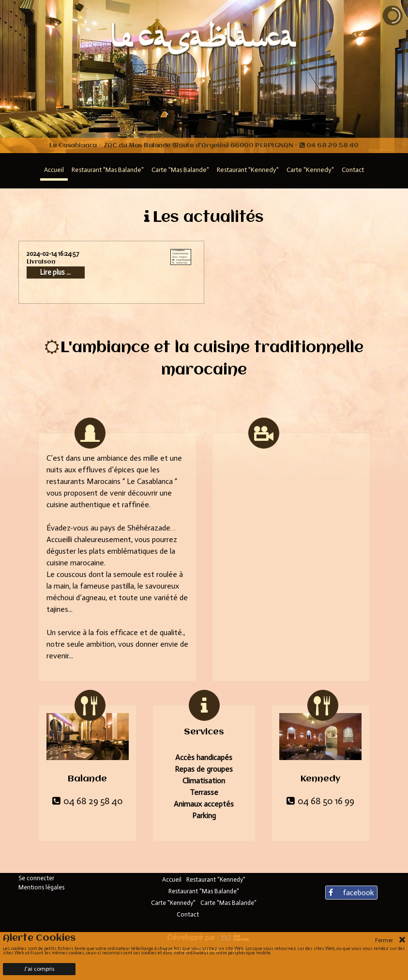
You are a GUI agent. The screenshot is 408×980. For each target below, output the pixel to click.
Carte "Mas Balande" (228, 903)
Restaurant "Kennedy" (216, 879)
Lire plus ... (55, 272)
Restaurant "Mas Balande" (204, 891)
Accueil (172, 879)
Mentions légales (41, 887)
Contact (188, 914)
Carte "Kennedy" (173, 903)
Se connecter (36, 878)
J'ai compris (39, 969)
